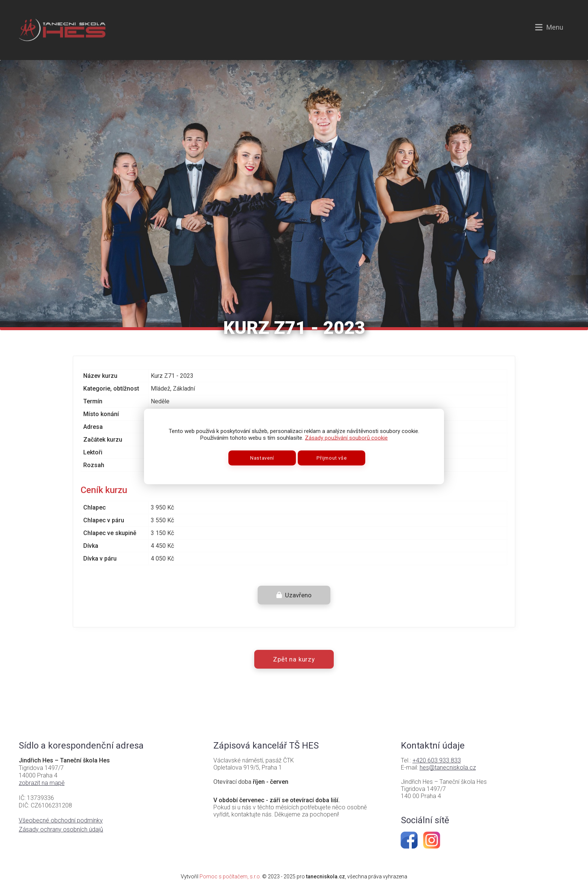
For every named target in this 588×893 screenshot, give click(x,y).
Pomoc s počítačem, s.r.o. (230, 876)
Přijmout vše (332, 458)
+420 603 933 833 (437, 760)
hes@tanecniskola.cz (448, 767)
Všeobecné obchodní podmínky (61, 820)
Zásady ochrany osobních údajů (61, 829)
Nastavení (262, 458)
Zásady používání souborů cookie (346, 438)
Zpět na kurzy (294, 659)
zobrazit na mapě (42, 783)
